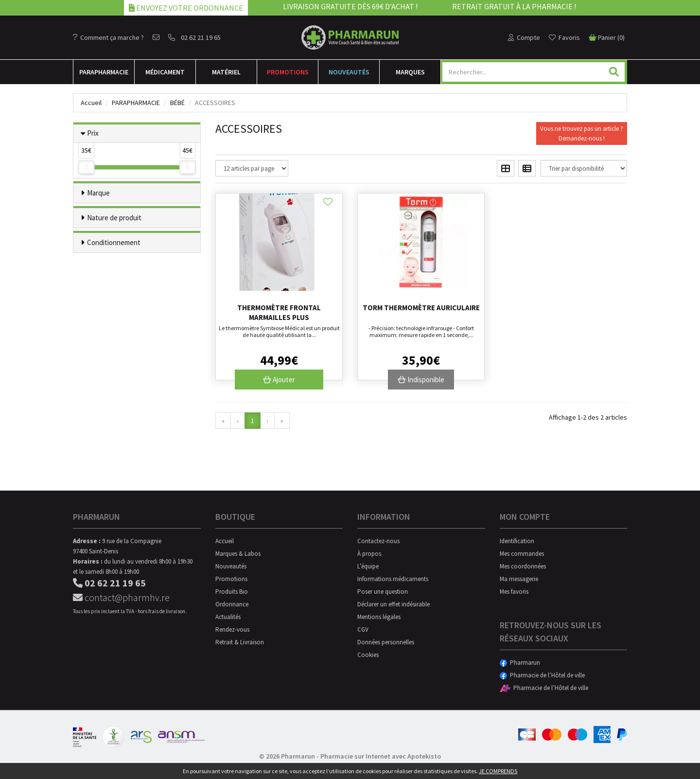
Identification (517, 541)
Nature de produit (114, 218)
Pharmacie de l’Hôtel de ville (542, 675)
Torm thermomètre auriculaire (421, 308)
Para (104, 72)
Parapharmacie (136, 103)
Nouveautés (349, 72)
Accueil (91, 103)
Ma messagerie (519, 579)
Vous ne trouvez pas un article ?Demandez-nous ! (582, 133)
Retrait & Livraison (240, 642)
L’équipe (368, 566)
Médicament (165, 72)
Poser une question (383, 592)
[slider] (86, 167)
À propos (369, 554)
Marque (98, 193)
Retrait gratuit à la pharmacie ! (514, 6)
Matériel (226, 72)
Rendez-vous (232, 629)
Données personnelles (386, 642)
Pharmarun (520, 663)
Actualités (228, 617)
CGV (363, 629)
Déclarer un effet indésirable (394, 604)
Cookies (368, 655)
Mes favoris (514, 592)
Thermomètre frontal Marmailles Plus (279, 312)
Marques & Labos (238, 554)
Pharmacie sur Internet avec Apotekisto (381, 756)
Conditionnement (114, 242)
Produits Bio (232, 592)
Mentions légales (379, 617)
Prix (93, 133)
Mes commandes (522, 554)
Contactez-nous (378, 541)
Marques (410, 72)
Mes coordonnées (523, 566)
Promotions (288, 72)
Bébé (177, 103)
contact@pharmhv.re (121, 597)
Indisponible (421, 380)
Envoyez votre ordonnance (186, 8)
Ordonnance (232, 604)
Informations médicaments (393, 579)
